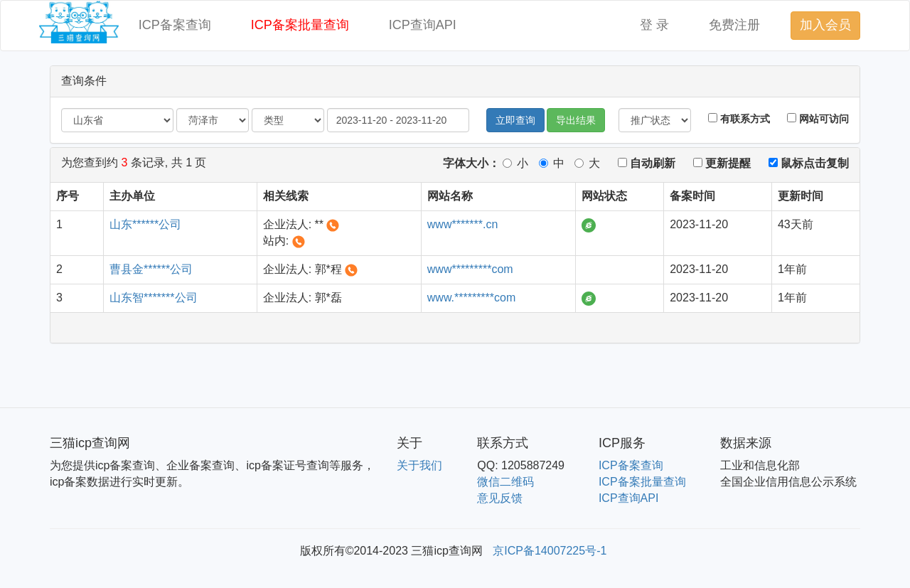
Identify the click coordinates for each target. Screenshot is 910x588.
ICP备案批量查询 (300, 25)
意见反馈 (500, 498)
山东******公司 (145, 224)
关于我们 (419, 465)
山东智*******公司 (154, 298)
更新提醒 (722, 163)
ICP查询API (423, 25)
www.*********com (472, 298)
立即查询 (515, 120)
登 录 (654, 25)
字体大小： (471, 163)
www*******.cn (463, 224)
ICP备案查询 (175, 25)
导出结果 (576, 120)
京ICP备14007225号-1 (550, 551)
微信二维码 (505, 482)
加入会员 (825, 25)
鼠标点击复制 (809, 163)
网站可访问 (818, 119)
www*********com (470, 269)
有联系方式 (739, 119)
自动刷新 (647, 163)
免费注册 (734, 25)
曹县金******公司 (151, 269)
